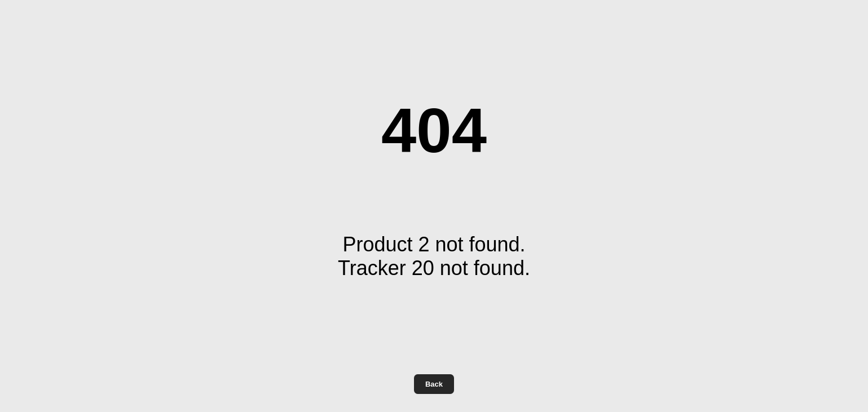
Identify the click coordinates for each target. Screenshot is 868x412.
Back (434, 384)
